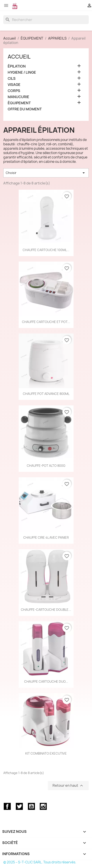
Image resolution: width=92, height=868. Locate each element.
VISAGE (14, 85)
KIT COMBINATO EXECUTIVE (46, 753)
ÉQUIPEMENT (19, 103)
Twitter (19, 806)
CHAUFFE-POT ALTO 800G (46, 466)
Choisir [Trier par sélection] (46, 173)
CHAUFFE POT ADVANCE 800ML (46, 394)
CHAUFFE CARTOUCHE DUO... (46, 681)
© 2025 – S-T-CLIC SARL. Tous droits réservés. (40, 862)
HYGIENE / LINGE (22, 72)
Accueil (19, 57)
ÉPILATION (17, 66)
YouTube (31, 806)
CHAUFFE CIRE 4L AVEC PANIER (46, 537)
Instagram (43, 806)
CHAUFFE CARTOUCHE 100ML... (46, 250)
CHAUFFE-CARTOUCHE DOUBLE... (46, 610)
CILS (12, 79)
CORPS (14, 91)
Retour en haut (68, 786)
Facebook (7, 806)
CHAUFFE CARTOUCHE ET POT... (46, 322)
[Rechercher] (46, 20)
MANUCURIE (18, 97)
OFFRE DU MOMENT (25, 109)
